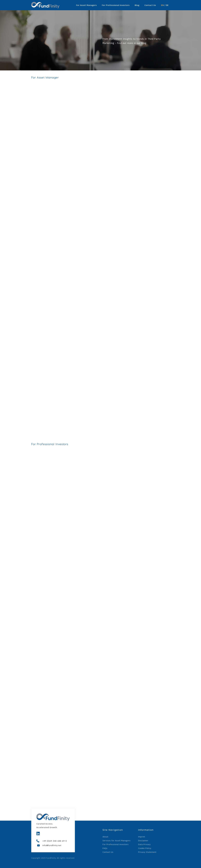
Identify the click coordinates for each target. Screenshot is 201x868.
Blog (137, 5)
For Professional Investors (116, 5)
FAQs (105, 848)
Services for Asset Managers (117, 841)
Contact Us (150, 5)
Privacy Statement (147, 852)
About (105, 837)
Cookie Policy (145, 848)
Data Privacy (144, 844)
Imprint (142, 837)
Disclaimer (143, 841)
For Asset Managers (86, 5)
